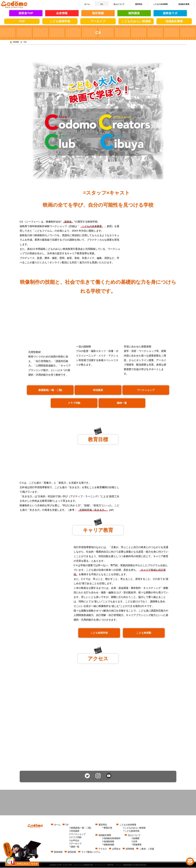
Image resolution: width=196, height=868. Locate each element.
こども (60, 21)
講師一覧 (122, 403)
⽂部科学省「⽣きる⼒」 (93, 510)
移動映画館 (109, 845)
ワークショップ (146, 391)
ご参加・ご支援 (147, 849)
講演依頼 (72, 853)
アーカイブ (98, 21)
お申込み (75, 841)
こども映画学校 (99, 633)
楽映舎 (68, 222)
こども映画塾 (144, 633)
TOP (22, 21)
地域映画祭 (109, 842)
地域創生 (174, 21)
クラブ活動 (74, 403)
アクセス (103, 849)
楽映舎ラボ (170, 13)
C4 (67, 825)
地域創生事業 (105, 836)
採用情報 (130, 849)
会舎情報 (62, 13)
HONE (16, 42)
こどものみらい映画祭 (135, 828)
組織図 (136, 839)
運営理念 (103, 825)
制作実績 (98, 13)
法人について (134, 836)
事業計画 (108, 828)
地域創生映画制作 (112, 839)
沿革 (135, 842)
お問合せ (116, 849)
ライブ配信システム (91, 853)
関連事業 (137, 845)
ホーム (57, 825)
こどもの (136, 21)
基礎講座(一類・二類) (50, 391)
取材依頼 (58, 853)
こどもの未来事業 (92, 227)
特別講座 (98, 391)
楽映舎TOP (26, 13)
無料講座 (134, 13)
